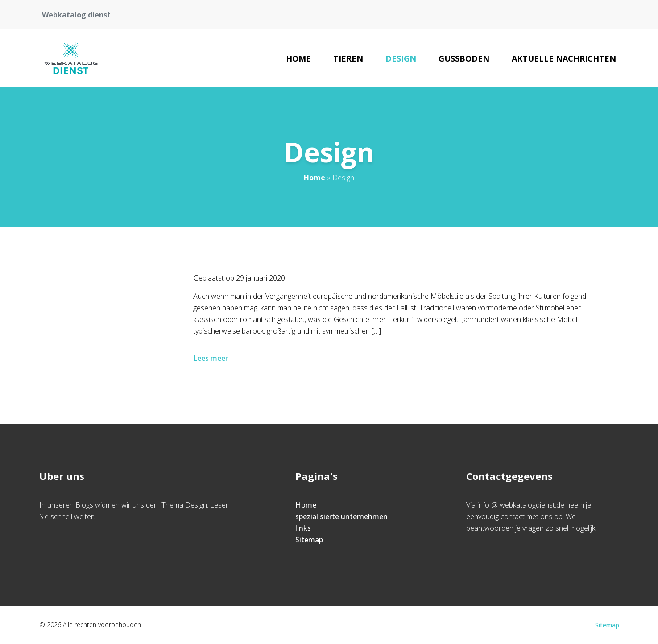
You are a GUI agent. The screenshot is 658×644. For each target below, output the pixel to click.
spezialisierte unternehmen (341, 516)
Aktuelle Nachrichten (564, 58)
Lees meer (211, 358)
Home (298, 58)
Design (401, 58)
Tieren (348, 58)
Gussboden (464, 58)
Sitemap (309, 540)
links (303, 528)
